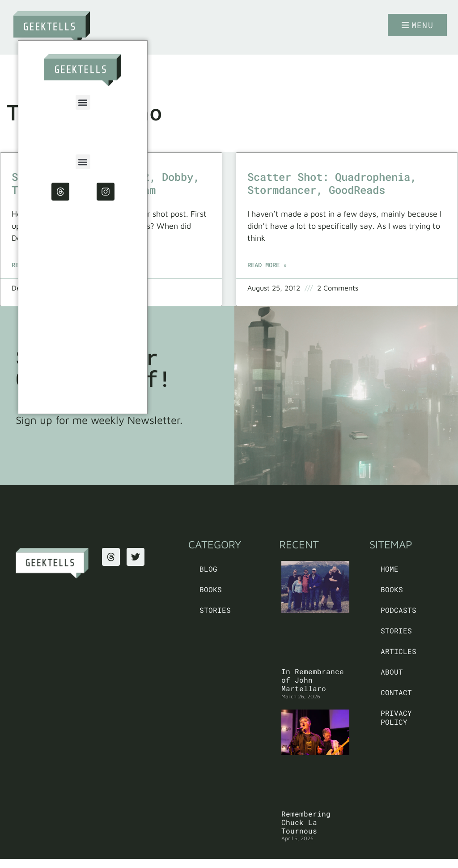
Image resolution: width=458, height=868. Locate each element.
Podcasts (399, 610)
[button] (83, 102)
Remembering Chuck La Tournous (306, 822)
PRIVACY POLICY (396, 717)
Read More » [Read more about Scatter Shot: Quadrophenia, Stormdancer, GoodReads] (267, 265)
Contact (396, 692)
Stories (215, 610)
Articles (399, 651)
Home (390, 569)
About (392, 672)
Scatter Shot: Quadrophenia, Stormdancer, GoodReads (332, 183)
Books (211, 589)
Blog (208, 569)
